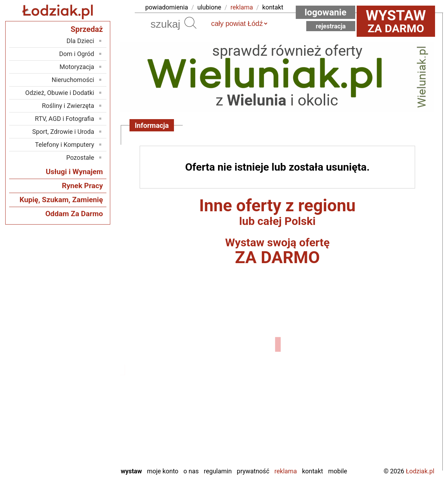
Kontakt (313, 471)
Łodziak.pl (420, 471)
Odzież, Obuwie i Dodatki (60, 93)
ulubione (209, 7)
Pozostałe (80, 157)
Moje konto (163, 471)
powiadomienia (167, 7)
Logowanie (325, 12)
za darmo (396, 21)
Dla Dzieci (80, 41)
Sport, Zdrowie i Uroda (63, 132)
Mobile (337, 471)
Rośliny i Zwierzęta (68, 106)
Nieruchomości (73, 80)
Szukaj (190, 23)
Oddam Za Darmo (74, 214)
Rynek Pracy (82, 186)
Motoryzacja (77, 67)
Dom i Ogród (77, 54)
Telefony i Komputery (65, 145)
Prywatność (253, 471)
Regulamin (218, 471)
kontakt (273, 7)
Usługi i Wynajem (74, 172)
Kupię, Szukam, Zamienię (61, 200)
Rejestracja (331, 26)
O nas (191, 471)
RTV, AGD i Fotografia (65, 119)
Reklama (286, 471)
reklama (242, 7)
